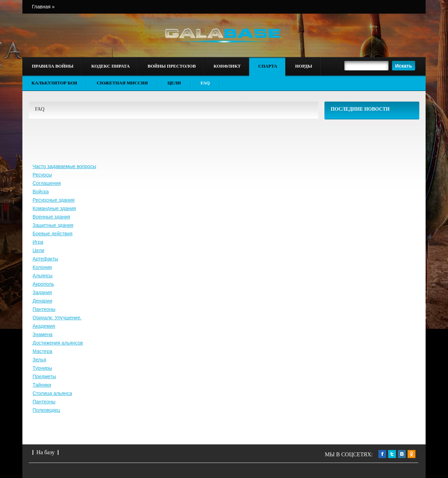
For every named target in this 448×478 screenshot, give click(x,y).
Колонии (42, 267)
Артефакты (45, 259)
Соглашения (47, 183)
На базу (45, 452)
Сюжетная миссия (122, 83)
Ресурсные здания (54, 200)
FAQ (205, 83)
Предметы (44, 376)
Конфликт (227, 66)
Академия (44, 326)
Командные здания (54, 208)
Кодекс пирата (111, 66)
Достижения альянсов (58, 343)
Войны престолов (172, 66)
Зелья (39, 360)
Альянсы (43, 276)
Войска (41, 192)
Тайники (42, 385)
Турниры (42, 368)
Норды (303, 66)
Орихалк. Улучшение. (57, 318)
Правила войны (53, 66)
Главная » (43, 7)
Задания (42, 292)
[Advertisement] (372, 230)
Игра (38, 242)
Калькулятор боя (54, 83)
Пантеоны (44, 309)
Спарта (268, 66)
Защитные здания (53, 225)
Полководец (46, 410)
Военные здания (51, 217)
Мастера (42, 351)
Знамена (43, 334)
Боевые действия (52, 234)
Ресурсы (42, 175)
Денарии (42, 301)
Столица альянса (52, 393)
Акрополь (43, 284)
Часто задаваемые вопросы (64, 166)
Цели (174, 83)
